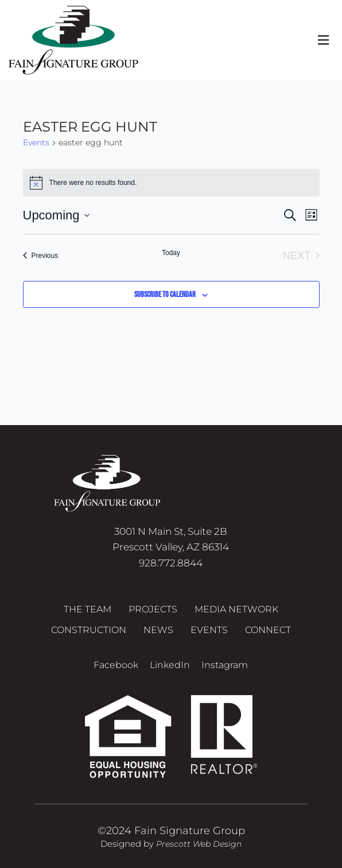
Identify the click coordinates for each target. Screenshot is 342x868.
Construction (89, 630)
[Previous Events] (41, 255)
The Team (88, 609)
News (158, 630)
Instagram (225, 665)
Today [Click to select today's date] (171, 253)
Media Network (236, 609)
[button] (324, 40)
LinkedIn (170, 665)
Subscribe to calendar (165, 294)
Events (36, 142)
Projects (153, 609)
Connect (268, 630)
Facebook (116, 665)
